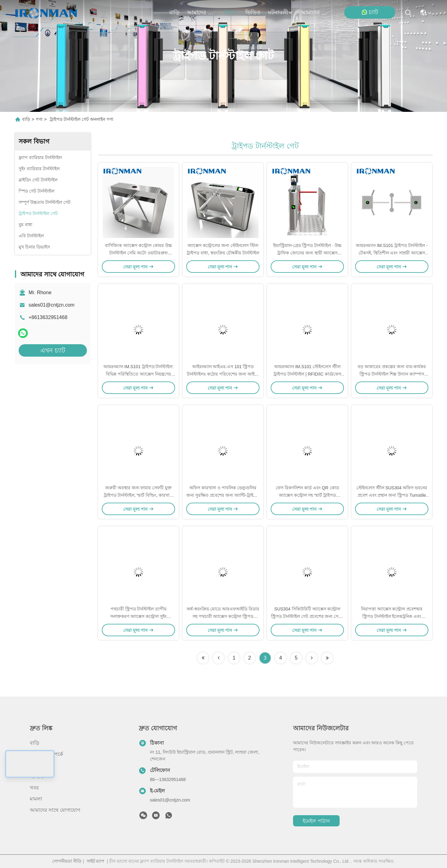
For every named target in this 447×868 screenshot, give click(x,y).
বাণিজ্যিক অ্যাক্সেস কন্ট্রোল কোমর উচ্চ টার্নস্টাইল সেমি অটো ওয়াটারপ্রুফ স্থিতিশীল (138, 253)
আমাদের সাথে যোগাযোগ (315, 12)
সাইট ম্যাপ (96, 861)
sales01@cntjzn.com (52, 305)
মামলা (36, 799)
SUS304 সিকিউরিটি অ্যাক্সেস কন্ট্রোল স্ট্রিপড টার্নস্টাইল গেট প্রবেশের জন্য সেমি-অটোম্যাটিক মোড (307, 616)
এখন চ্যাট (53, 350)
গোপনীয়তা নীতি (67, 861)
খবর (34, 788)
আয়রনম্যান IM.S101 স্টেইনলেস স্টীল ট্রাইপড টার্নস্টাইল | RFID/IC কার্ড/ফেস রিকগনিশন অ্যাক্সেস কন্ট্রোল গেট (307, 374)
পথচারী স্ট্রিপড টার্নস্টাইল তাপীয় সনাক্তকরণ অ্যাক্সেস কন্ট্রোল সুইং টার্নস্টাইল (138, 616)
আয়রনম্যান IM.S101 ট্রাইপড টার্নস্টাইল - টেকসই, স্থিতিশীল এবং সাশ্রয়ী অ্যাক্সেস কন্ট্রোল (392, 253)
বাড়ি (174, 12)
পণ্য (231, 12)
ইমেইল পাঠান (316, 821)
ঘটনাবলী (280, 12)
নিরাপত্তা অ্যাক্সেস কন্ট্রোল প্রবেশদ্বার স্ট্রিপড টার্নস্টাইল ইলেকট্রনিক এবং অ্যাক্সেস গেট (392, 616)
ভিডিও (253, 12)
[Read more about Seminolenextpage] (203, 658)
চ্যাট (370, 12)
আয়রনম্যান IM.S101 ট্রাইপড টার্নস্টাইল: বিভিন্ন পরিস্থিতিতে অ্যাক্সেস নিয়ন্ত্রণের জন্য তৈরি (139, 374)
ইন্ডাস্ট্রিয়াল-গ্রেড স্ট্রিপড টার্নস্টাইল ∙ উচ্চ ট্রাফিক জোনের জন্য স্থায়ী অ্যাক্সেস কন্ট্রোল (307, 253)
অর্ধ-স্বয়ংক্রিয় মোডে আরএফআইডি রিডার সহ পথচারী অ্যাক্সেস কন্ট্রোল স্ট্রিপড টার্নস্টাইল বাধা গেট (223, 616)
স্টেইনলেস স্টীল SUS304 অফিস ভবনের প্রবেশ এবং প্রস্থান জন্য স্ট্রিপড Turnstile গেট (392, 495)
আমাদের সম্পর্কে (202, 12)
